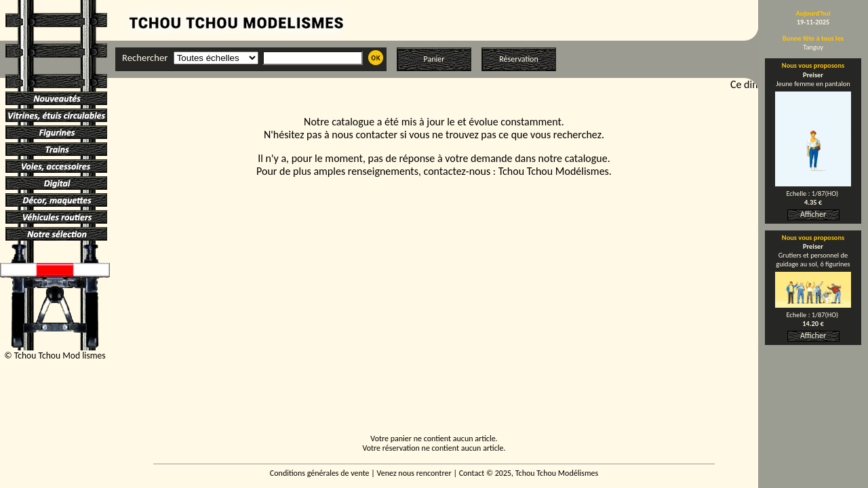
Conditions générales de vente (320, 473)
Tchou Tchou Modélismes (554, 171)
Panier (434, 59)
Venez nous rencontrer (414, 473)
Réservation (518, 59)
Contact (472, 473)
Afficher (813, 214)
